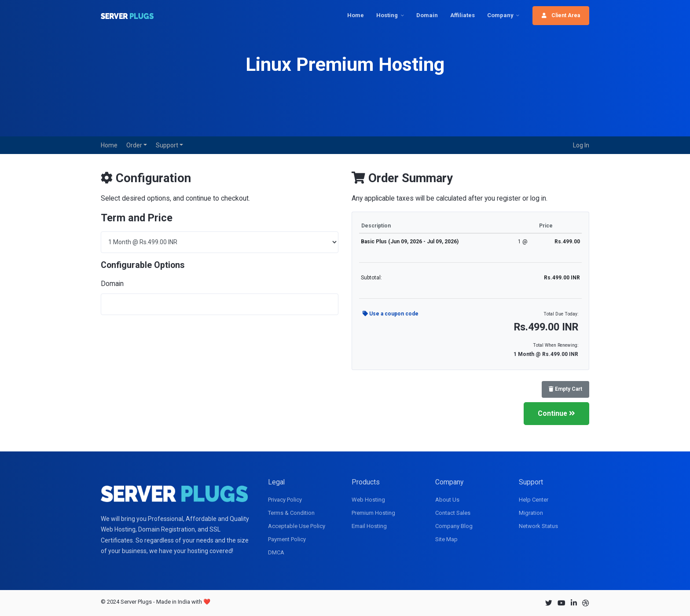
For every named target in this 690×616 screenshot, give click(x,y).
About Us (447, 500)
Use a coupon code (391, 314)
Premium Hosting (373, 513)
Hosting (387, 15)
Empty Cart (565, 389)
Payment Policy (287, 539)
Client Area (561, 15)
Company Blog (454, 526)
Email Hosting (369, 526)
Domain (427, 15)
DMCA (276, 552)
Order (135, 145)
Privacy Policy (285, 500)
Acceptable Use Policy (297, 526)
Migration (531, 513)
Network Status (538, 526)
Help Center (534, 500)
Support (168, 145)
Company (500, 15)
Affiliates (462, 15)
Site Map (446, 539)
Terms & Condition (291, 513)
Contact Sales (453, 513)
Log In (581, 145)
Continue (556, 413)
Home (356, 15)
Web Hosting (368, 500)
